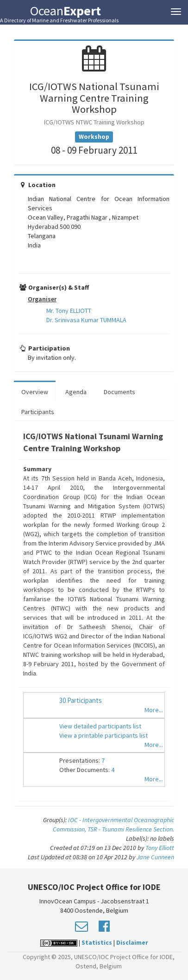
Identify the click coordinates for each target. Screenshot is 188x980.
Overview (35, 392)
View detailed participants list (100, 726)
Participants (38, 412)
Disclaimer (132, 942)
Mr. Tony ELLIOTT (69, 311)
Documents (119, 392)
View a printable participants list (103, 735)
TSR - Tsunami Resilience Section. (131, 829)
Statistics (97, 942)
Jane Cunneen (155, 857)
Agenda (76, 392)
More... (154, 710)
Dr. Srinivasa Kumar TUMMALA (86, 320)
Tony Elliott (160, 848)
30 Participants (81, 700)
